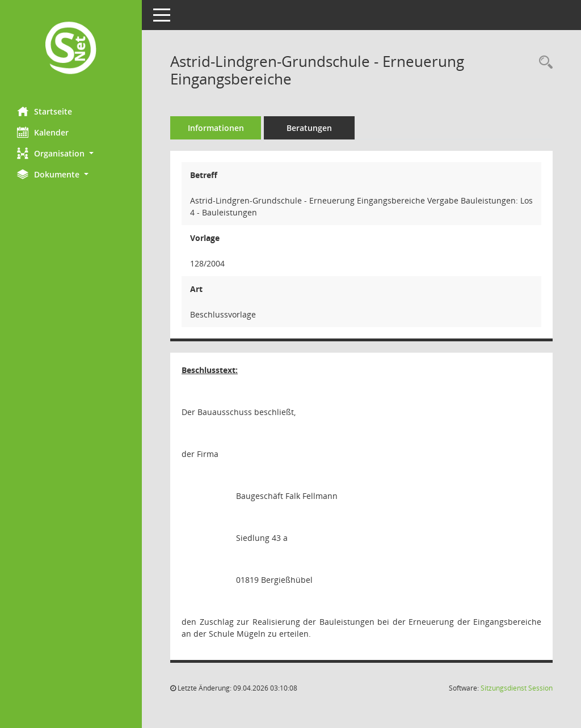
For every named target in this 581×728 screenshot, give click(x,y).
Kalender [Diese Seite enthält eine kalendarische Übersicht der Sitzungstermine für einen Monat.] (43, 132)
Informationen (216, 128)
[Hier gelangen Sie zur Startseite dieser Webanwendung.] (71, 49)
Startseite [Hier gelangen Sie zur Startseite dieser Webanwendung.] (45, 111)
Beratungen (309, 128)
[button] (71, 153)
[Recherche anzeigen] (543, 63)
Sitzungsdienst (517, 688)
